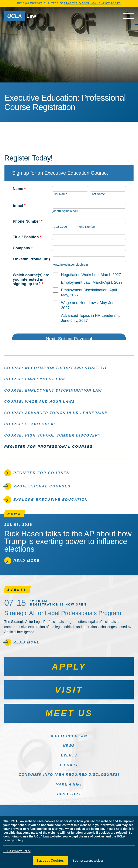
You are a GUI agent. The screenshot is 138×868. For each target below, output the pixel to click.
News (69, 746)
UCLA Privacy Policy (17, 851)
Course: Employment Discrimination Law (53, 390)
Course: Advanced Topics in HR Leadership (56, 413)
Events (69, 755)
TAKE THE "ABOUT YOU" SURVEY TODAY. (92, 3)
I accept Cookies (50, 860)
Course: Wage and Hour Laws (40, 401)
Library (69, 765)
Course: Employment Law (35, 379)
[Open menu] (128, 16)
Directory (69, 794)
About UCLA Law (69, 736)
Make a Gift (69, 784)
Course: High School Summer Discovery (53, 435)
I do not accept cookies (88, 861)
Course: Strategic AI (30, 424)
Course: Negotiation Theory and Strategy (56, 368)
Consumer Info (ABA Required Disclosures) (69, 775)
